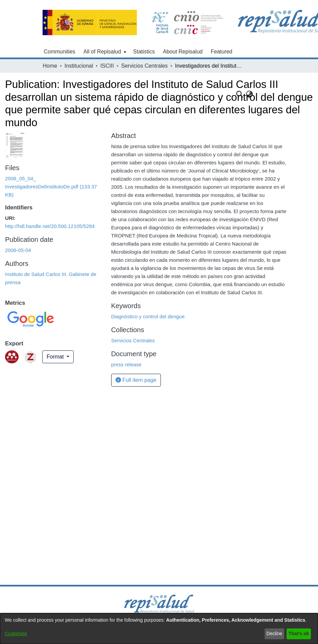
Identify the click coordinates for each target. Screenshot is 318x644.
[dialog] (159, 629)
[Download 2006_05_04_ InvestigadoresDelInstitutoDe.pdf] (51, 187)
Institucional (79, 66)
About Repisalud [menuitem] (183, 52)
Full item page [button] (136, 380)
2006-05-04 (18, 250)
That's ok (299, 634)
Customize (16, 634)
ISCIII (107, 66)
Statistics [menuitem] (144, 52)
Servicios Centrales (145, 66)
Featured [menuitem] (221, 52)
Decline (275, 634)
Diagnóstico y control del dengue (148, 316)
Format (56, 357)
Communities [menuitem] (60, 52)
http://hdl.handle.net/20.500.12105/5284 (50, 226)
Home (50, 66)
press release (126, 364)
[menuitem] (104, 52)
